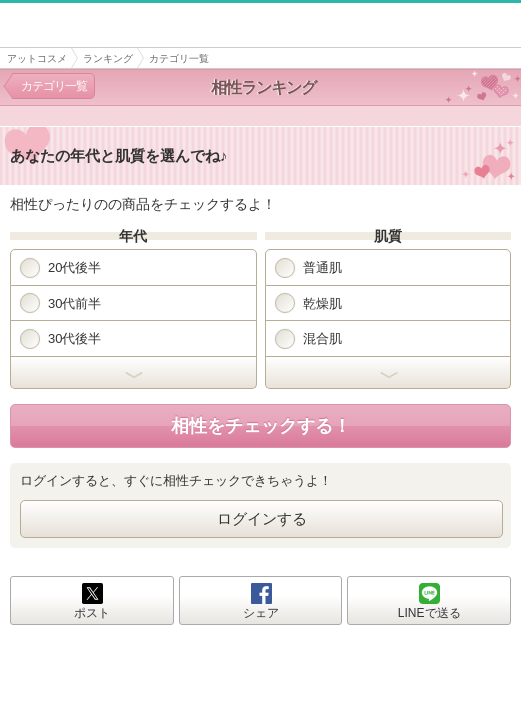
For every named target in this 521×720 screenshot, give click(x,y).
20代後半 (60, 268)
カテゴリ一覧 (54, 86)
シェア (261, 613)
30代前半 (60, 303)
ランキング (108, 58)
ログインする (262, 518)
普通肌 (308, 268)
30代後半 (60, 339)
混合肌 (308, 339)
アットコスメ (37, 58)
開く (133, 373)
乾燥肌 (308, 303)
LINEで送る (429, 613)
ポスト (92, 613)
